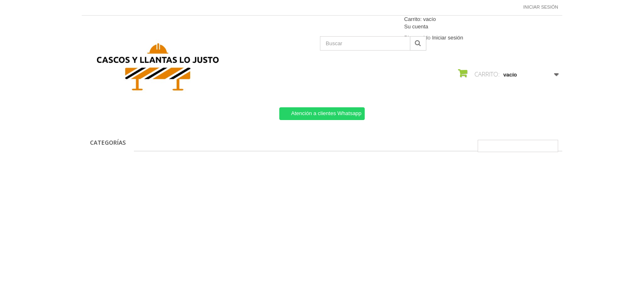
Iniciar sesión (541, 7)
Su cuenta (416, 27)
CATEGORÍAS (108, 142)
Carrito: (420, 19)
